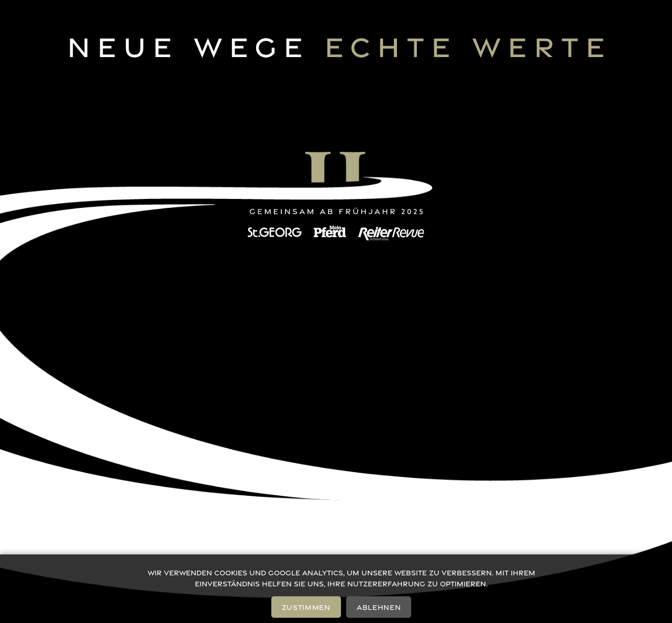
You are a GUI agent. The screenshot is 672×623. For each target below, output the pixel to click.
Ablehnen (379, 607)
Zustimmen (306, 607)
